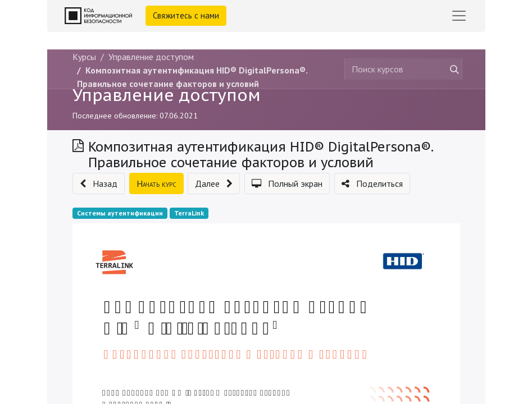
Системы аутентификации (120, 213)
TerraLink (189, 213)
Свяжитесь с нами (186, 15)
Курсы (84, 57)
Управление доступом (167, 95)
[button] (99, 183)
